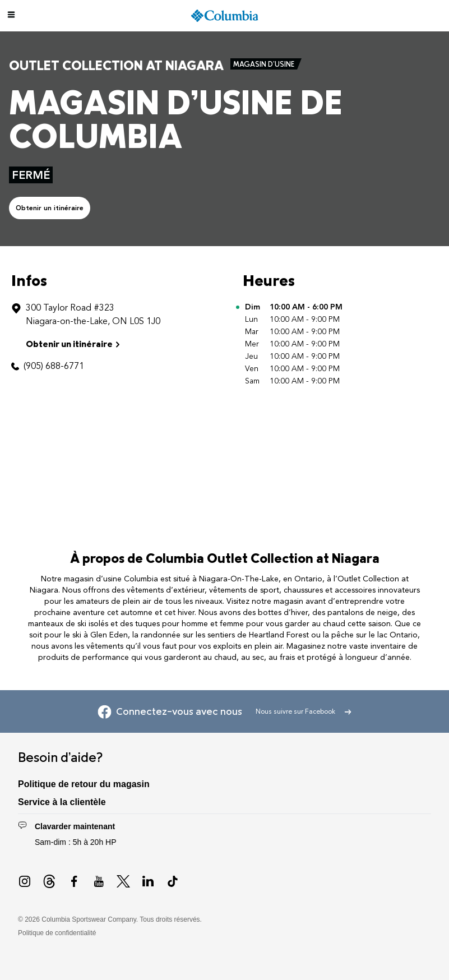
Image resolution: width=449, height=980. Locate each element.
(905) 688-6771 (54, 366)
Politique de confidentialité (57, 933)
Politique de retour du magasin (84, 784)
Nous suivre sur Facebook (304, 711)
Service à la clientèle (62, 802)
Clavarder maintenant (75, 826)
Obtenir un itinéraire (50, 208)
